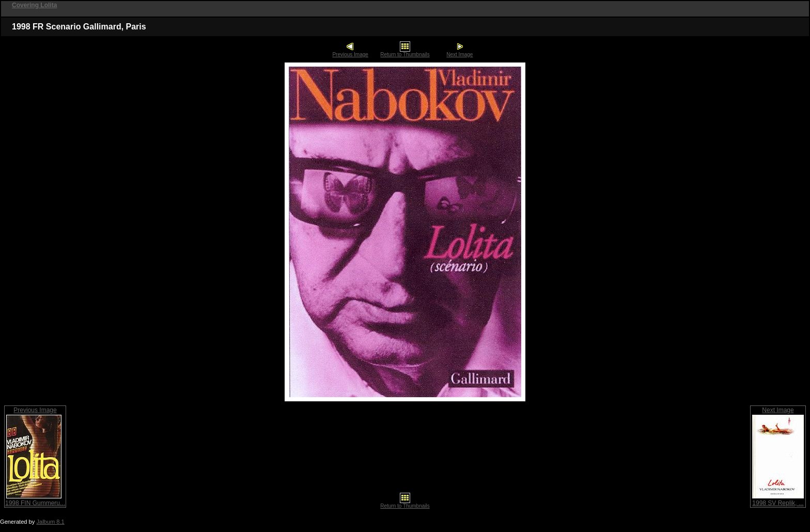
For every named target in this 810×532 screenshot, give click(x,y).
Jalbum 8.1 (50, 522)
